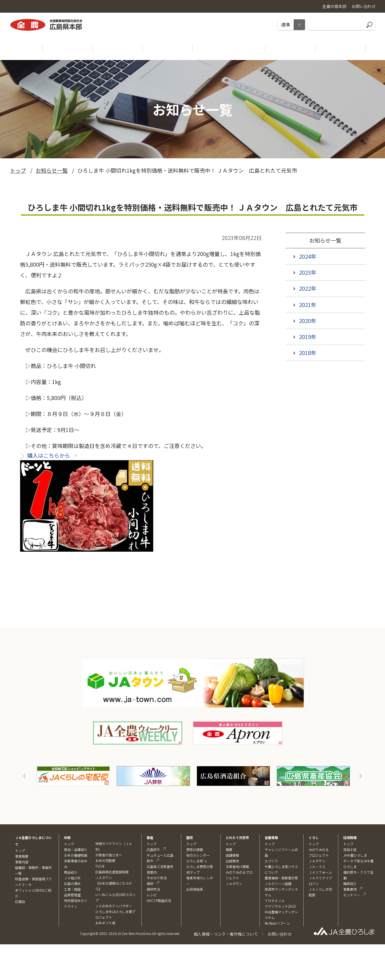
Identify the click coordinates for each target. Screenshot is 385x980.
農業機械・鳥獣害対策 (281, 878)
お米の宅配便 (105, 860)
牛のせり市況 (157, 878)
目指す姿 (350, 849)
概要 (229, 849)
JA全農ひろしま (355, 855)
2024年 (308, 256)
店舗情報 (232, 855)
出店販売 (232, 861)
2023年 (308, 272)
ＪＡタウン (234, 883)
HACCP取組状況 (159, 900)
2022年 (308, 288)
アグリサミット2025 (280, 906)
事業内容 (22, 862)
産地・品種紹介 (76, 849)
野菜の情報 (195, 849)
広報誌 (20, 901)
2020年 (308, 321)
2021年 (308, 305)
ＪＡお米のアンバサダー (114, 906)
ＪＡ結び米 (72, 878)
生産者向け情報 (237, 866)
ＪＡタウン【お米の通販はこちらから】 (114, 883)
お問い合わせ (280, 934)
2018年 (308, 353)
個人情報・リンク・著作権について (226, 934)
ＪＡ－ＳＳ (317, 866)
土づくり (271, 861)
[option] (73, 776)
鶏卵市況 (153, 889)
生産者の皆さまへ (109, 855)
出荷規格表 (195, 889)
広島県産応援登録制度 (112, 872)
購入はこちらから (49, 455)
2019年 (308, 337)
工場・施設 (72, 889)
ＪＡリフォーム (320, 872)
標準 (286, 25)
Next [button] (360, 776)
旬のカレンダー (198, 855)
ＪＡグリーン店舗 (278, 883)
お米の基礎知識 (76, 855)
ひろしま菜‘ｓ (197, 861)
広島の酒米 (72, 883)
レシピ (152, 895)
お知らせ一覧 (52, 170)
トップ (18, 170)
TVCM (100, 866)
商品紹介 (71, 872)
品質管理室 (72, 895)
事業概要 (22, 856)
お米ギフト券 (105, 923)
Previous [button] (25, 776)
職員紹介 (350, 883)
